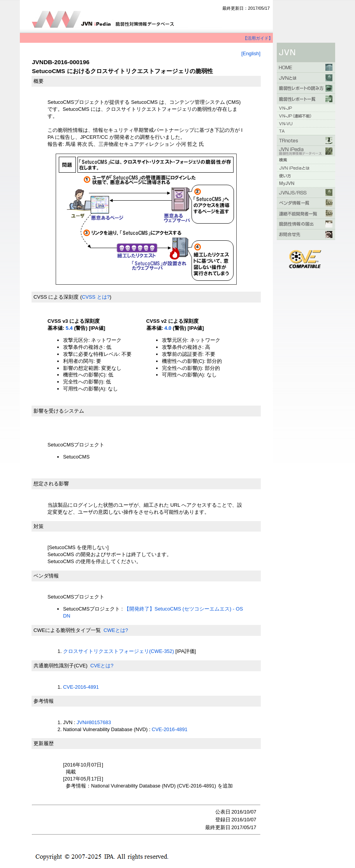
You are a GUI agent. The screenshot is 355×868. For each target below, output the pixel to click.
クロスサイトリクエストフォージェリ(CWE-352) (119, 651)
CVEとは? (102, 666)
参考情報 (44, 701)
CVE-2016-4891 (81, 687)
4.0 (168, 328)
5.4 (69, 328)
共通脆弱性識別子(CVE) (61, 666)
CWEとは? (116, 630)
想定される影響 (51, 484)
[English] (251, 53)
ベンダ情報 (46, 576)
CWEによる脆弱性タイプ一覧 (67, 630)
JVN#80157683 (94, 722)
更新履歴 (44, 743)
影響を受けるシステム (59, 411)
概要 (39, 81)
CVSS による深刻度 (56, 297)
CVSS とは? (96, 297)
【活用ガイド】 (258, 38)
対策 (39, 526)
